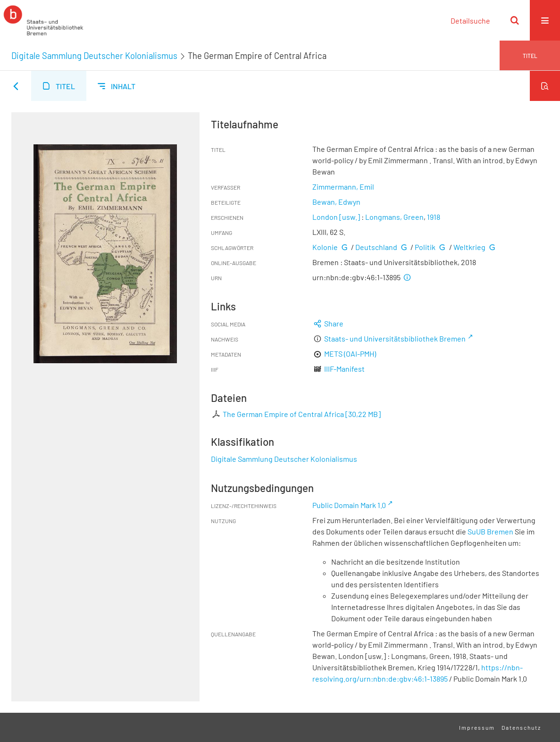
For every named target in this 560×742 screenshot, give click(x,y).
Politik (425, 247)
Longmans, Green (394, 217)
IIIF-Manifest (344, 369)
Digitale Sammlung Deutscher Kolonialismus (94, 56)
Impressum (477, 727)
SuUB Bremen (490, 531)
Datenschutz (521, 727)
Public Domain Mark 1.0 (349, 505)
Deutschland (376, 247)
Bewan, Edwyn (336, 202)
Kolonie (325, 247)
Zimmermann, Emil (343, 187)
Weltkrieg (469, 247)
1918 (434, 217)
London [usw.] (336, 217)
